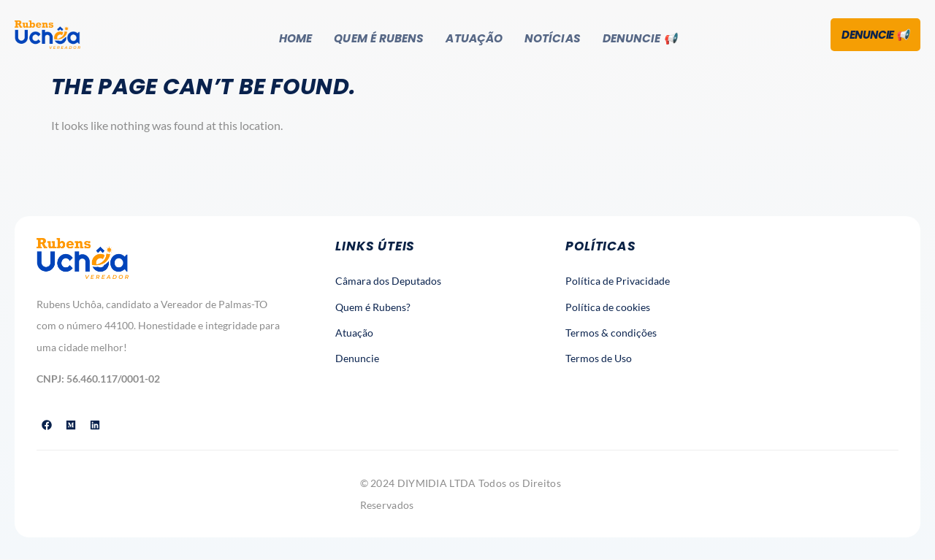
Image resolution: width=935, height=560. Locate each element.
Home (294, 37)
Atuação (476, 37)
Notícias (554, 37)
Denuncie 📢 (643, 37)
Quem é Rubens (379, 37)
